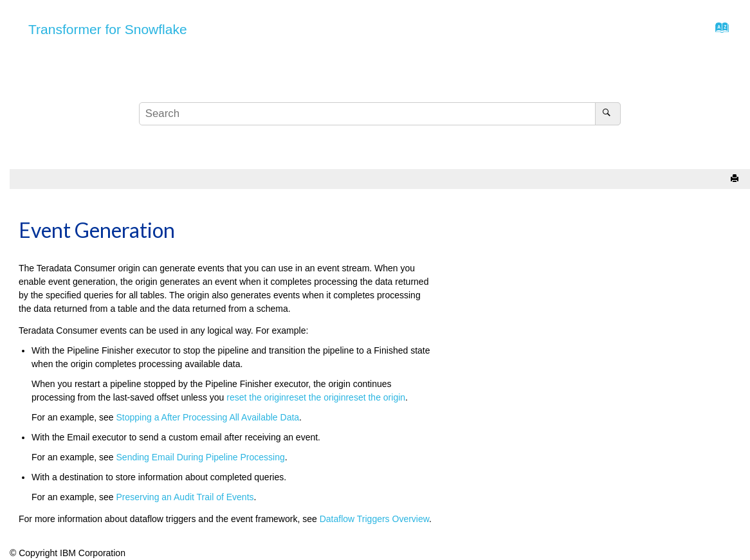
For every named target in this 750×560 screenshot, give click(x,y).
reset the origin (256, 397)
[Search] (608, 114)
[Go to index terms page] (718, 31)
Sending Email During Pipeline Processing (201, 457)
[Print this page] (736, 179)
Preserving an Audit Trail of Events (185, 497)
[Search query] (380, 114)
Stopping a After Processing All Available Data (208, 417)
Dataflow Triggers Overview (374, 519)
